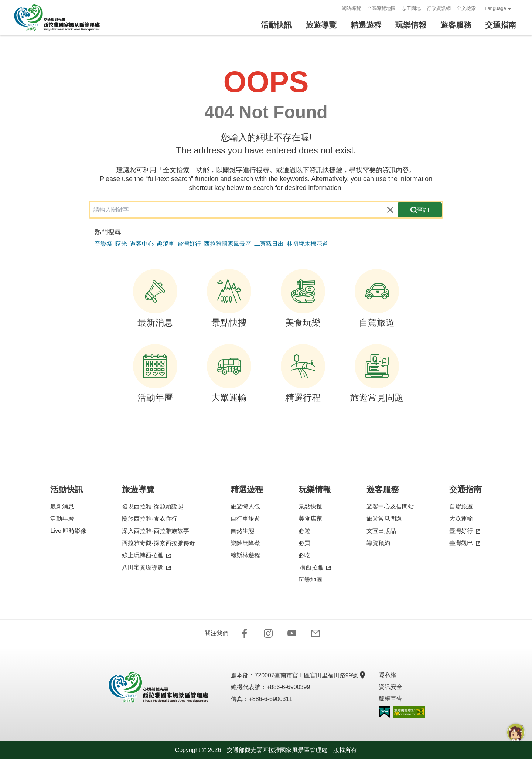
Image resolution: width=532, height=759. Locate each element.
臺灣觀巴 (465, 543)
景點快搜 (229, 298)
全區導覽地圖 (381, 8)
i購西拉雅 (315, 568)
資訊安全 (391, 687)
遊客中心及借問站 (390, 506)
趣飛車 (166, 244)
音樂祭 (103, 244)
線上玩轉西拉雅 (146, 556)
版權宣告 (391, 699)
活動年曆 (155, 373)
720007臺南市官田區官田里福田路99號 (309, 675)
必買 (304, 543)
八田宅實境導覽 (146, 568)
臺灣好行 (465, 531)
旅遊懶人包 (245, 506)
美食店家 (310, 519)
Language (495, 8)
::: (334, 8)
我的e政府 (384, 712)
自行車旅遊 (245, 519)
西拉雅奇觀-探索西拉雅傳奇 (158, 543)
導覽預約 (378, 543)
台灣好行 (189, 244)
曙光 (121, 244)
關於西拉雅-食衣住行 (149, 519)
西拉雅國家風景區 (228, 244)
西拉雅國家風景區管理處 (62, 18)
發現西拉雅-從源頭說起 (152, 506)
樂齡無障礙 (245, 543)
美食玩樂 (303, 298)
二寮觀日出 (269, 244)
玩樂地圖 (310, 580)
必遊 (304, 531)
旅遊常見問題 (377, 373)
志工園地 (411, 8)
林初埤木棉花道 (307, 244)
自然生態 (242, 531)
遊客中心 (142, 244)
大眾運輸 (229, 373)
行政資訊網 (439, 8)
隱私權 (388, 675)
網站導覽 (351, 8)
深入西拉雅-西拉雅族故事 (155, 531)
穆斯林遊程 (245, 555)
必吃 (304, 555)
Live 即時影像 (68, 531)
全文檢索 (466, 8)
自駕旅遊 (377, 298)
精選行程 (303, 373)
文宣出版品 (381, 531)
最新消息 (155, 298)
